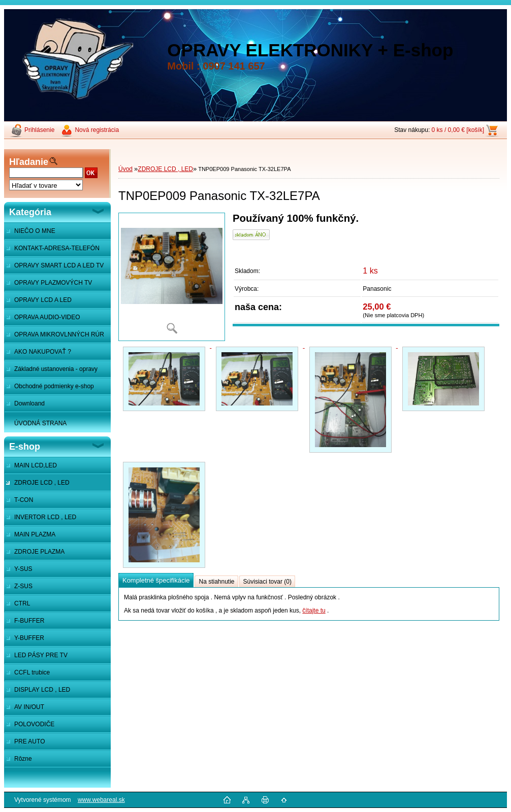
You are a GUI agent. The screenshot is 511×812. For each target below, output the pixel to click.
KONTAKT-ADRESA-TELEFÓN (57, 248)
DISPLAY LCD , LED (42, 690)
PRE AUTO (29, 741)
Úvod (125, 169)
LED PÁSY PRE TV (41, 655)
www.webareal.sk (101, 800)
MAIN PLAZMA (35, 534)
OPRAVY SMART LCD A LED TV (59, 265)
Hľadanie (29, 162)
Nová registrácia (97, 130)
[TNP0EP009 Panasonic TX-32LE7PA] (172, 277)
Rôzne (23, 759)
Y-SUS (23, 569)
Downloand (29, 403)
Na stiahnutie (216, 582)
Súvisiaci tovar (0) (267, 582)
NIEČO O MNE (35, 231)
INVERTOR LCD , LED (45, 517)
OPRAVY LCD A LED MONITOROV (38, 302)
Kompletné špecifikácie (156, 580)
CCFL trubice (32, 672)
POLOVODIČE (34, 724)
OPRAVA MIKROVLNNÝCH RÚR (59, 334)
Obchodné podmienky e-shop (54, 386)
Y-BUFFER (29, 638)
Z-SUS (23, 586)
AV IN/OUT (29, 707)
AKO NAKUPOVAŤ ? (43, 352)
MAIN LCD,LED (36, 465)
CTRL (22, 603)
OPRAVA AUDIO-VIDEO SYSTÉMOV (42, 320)
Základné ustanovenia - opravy (56, 369)
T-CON (24, 500)
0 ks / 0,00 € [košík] (458, 130)
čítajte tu (314, 611)
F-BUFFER (29, 621)
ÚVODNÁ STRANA (40, 423)
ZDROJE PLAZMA (39, 552)
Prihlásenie (39, 130)
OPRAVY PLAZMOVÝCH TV (53, 283)
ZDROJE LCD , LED (42, 483)
